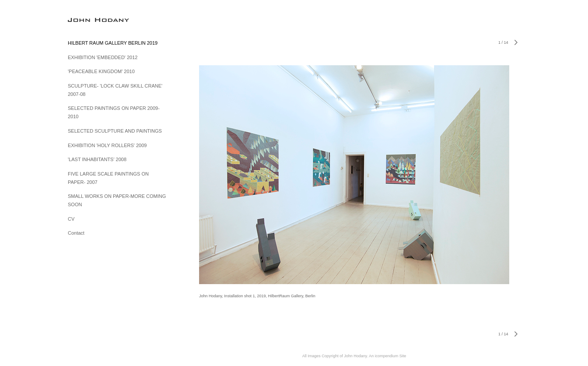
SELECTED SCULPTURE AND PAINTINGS (115, 131)
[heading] (90, 19)
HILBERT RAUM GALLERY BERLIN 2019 (113, 43)
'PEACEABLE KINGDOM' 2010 (101, 71)
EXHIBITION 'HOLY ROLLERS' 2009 (107, 145)
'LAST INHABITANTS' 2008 (97, 159)
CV (71, 219)
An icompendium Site (387, 356)
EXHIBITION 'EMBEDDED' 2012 (103, 57)
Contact (76, 233)
